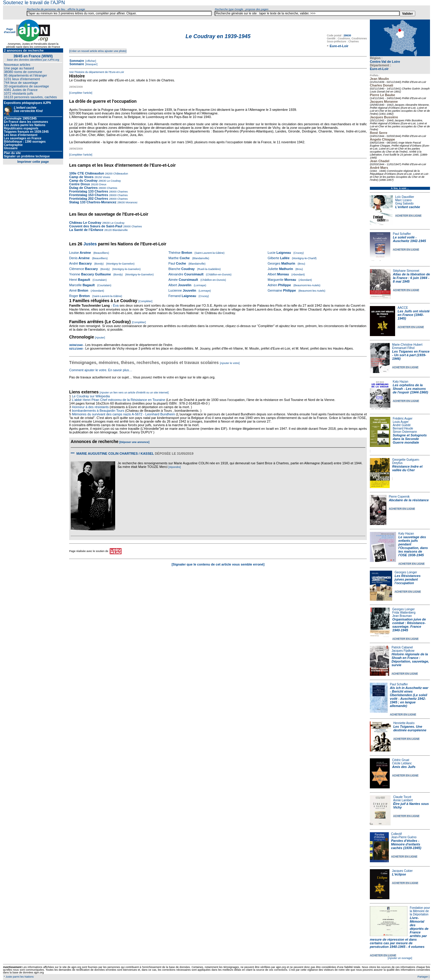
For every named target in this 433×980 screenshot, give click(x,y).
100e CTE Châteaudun (87, 173)
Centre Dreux (80, 184)
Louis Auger (401, 422)
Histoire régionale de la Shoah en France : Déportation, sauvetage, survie (410, 660)
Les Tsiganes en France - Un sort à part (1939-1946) (411, 355)
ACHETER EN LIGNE (408, 216)
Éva (116, 305)
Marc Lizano (403, 200)
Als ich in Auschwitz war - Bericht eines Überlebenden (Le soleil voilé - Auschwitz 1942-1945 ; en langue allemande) (409, 697)
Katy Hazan (401, 382)
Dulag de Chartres (83, 188)
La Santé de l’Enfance (86, 230)
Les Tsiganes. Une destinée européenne (410, 728)
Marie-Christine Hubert (407, 345)
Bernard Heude (403, 428)
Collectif (397, 834)
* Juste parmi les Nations (18, 977)
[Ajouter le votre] (230, 363)
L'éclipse (399, 874)
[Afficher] (90, 61)
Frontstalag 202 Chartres (89, 199)
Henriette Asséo (404, 723)
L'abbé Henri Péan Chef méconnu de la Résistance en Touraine (118, 400)
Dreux (102, 184)
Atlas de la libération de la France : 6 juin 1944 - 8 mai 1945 (412, 278)
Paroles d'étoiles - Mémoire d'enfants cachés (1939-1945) (406, 844)
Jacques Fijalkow (403, 651)
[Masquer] (91, 64)
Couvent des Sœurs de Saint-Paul (96, 226)
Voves (106, 177)
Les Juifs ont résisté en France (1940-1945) (413, 315)
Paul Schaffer (402, 234)
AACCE (403, 308)
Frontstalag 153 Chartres (89, 195)
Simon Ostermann (405, 432)
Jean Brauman (402, 616)
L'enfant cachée (408, 207)
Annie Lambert (403, 800)
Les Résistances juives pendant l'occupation (407, 579)
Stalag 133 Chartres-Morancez (93, 202)
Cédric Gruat (401, 760)
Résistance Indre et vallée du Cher (407, 468)
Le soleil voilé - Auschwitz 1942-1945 (409, 239)
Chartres (112, 188)
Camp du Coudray (83, 181)
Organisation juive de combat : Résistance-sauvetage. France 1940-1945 (409, 625)
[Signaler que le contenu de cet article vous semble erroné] (218, 564)
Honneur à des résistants (90, 407)
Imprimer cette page (33, 162)
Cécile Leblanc (402, 763)
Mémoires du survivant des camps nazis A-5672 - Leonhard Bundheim (123, 414)
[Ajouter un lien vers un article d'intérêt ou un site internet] (134, 393)
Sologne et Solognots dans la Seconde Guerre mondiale (410, 439)
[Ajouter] (100, 338)
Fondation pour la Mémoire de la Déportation (420, 911)
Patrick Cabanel (402, 647)
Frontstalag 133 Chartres (89, 191)
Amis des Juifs (404, 767)
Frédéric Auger (403, 419)
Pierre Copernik (399, 497)
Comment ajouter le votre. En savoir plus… (101, 370)
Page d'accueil (10, 31)
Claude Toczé (402, 797)
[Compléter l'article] (81, 93)
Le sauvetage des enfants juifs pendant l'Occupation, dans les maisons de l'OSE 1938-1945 (413, 546)
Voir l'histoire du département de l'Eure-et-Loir (97, 72)
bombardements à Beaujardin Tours (98, 411)
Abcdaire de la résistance (409, 500)
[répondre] (175, 467)
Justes (90, 244)
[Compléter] (145, 301)
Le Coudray (114, 181)
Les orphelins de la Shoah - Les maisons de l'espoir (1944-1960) (410, 389)
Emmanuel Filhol (403, 348)
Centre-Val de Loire (385, 62)
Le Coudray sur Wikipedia (91, 396)
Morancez (131, 202)
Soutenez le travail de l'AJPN (34, 3)
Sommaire (77, 61)
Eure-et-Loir (379, 69)
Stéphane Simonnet (406, 271)
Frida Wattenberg (404, 613)
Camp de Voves (81, 177)
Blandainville (120, 230)
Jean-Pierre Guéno (404, 837)
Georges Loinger (406, 572)
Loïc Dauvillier (405, 197)
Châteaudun (120, 174)
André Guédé (402, 425)
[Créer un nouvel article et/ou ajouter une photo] (98, 51)
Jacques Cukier (402, 871)
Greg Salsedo (404, 203)
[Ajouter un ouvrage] (400, 958)
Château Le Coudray (85, 223)
